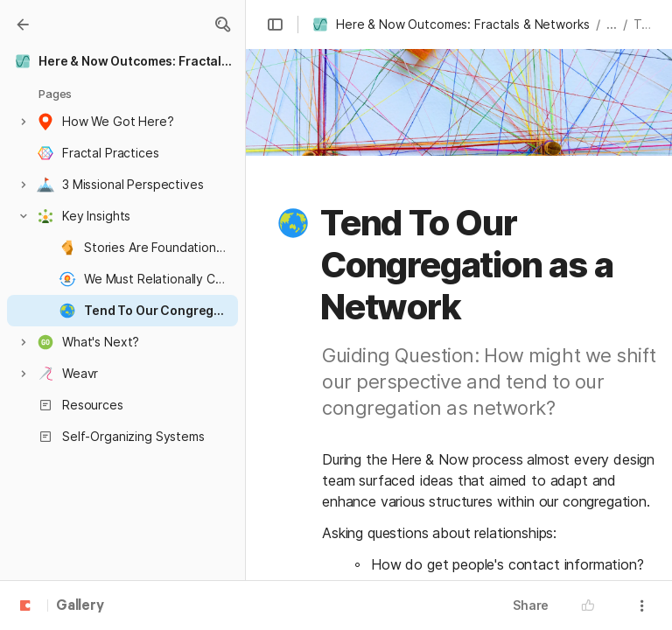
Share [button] (531, 605)
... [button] (612, 24)
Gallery (80, 606)
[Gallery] (23, 24)
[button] (222, 24)
